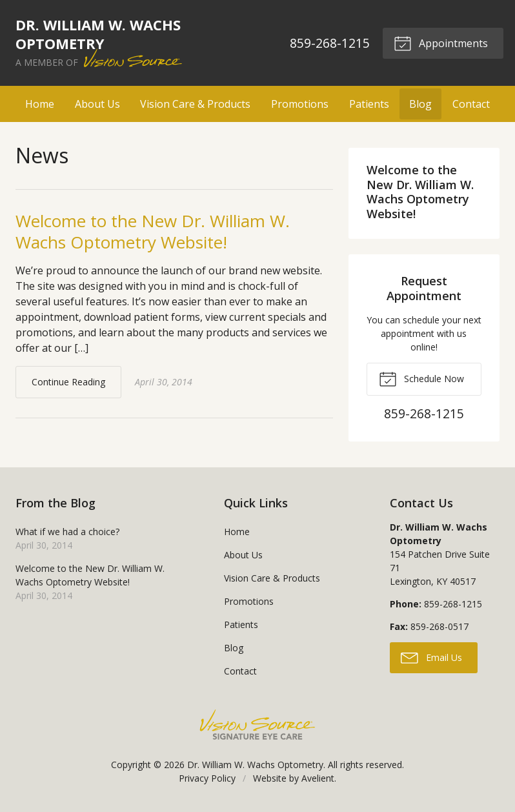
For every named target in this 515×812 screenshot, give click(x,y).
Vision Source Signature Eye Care (257, 725)
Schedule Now (421, 378)
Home (40, 104)
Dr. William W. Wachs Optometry (255, 765)
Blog (420, 104)
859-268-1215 (330, 43)
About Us (97, 104)
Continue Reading (68, 382)
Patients (369, 104)
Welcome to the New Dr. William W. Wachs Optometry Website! (153, 231)
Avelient (318, 778)
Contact (471, 104)
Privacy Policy (207, 778)
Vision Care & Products (195, 104)
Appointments (441, 43)
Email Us (431, 657)
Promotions (300, 104)
